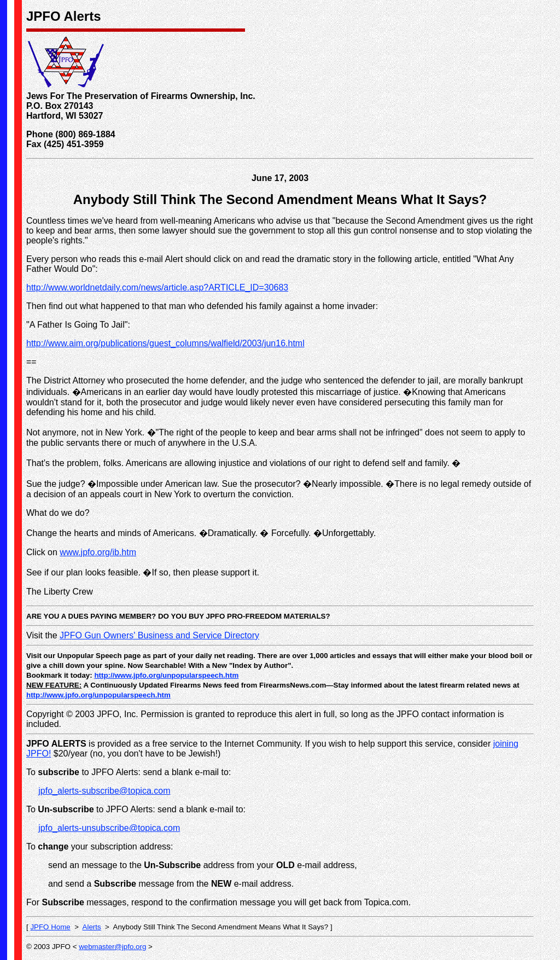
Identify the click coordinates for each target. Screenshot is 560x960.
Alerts (92, 927)
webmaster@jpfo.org (112, 947)
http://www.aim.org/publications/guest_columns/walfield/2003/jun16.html (165, 343)
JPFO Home (50, 927)
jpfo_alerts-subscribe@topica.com (104, 791)
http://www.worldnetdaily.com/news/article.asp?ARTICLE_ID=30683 (157, 287)
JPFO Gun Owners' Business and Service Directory (159, 635)
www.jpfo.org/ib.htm (98, 552)
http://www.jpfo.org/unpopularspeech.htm (166, 675)
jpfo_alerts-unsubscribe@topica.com (109, 828)
